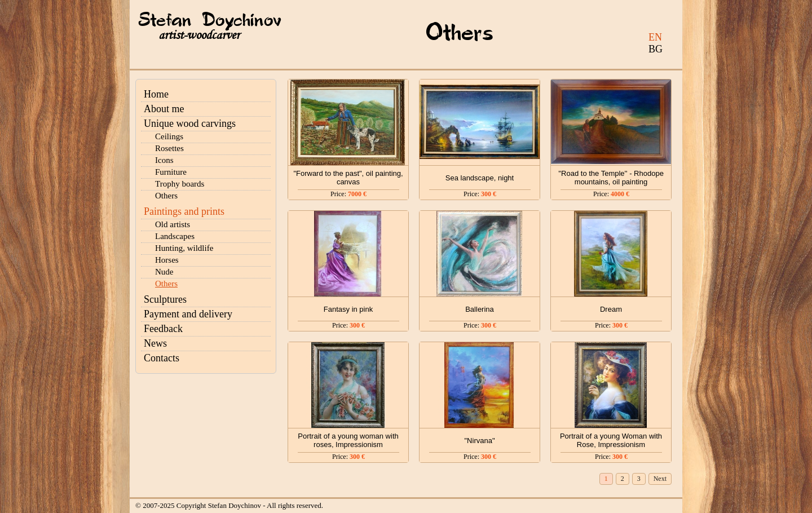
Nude (164, 272)
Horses (167, 260)
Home (156, 94)
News (155, 343)
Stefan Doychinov (210, 21)
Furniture (171, 172)
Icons (164, 160)
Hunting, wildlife (184, 248)
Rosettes (169, 148)
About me (164, 109)
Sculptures (165, 299)
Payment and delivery (188, 314)
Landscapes (175, 236)
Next (660, 479)
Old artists (173, 224)
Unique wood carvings (190, 123)
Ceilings (169, 136)
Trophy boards (180, 184)
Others (166, 196)
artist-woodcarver (199, 35)
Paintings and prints (184, 211)
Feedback (163, 329)
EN (655, 37)
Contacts (162, 358)
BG (656, 49)
